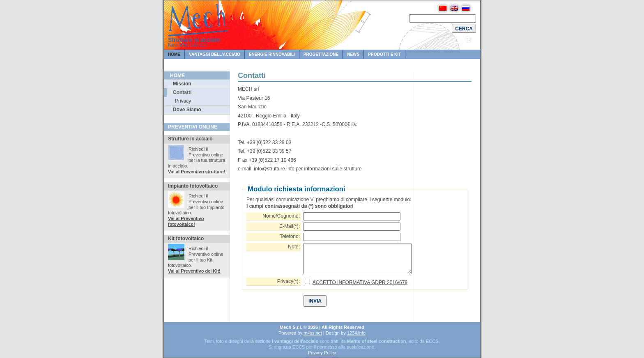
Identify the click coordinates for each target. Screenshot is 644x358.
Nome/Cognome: (281, 216)
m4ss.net (313, 333)
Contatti (182, 92)
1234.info (356, 333)
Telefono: (290, 236)
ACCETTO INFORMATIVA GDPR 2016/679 (360, 282)
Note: (294, 247)
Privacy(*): (289, 281)
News (353, 54)
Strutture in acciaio (194, 40)
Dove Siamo (187, 110)
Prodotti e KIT (384, 54)
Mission (182, 84)
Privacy (183, 101)
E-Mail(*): (290, 226)
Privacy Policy (322, 353)
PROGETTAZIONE (321, 54)
